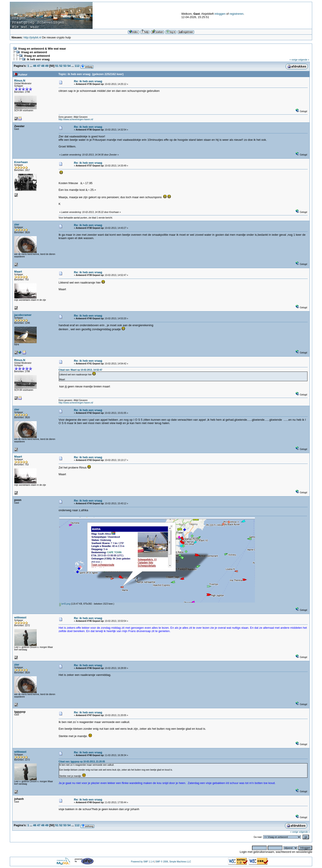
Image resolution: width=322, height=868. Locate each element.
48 (43, 66)
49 (47, 66)
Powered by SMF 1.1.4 (142, 862)
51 (57, 66)
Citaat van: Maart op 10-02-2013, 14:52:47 (80, 370)
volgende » (304, 60)
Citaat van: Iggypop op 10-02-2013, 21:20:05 (82, 762)
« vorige (294, 60)
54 (69, 66)
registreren (237, 14)
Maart (18, 272)
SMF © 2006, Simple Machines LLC (173, 862)
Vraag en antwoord (34, 52)
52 (61, 66)
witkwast (20, 617)
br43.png (65, 604)
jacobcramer (23, 315)
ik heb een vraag (38, 59)
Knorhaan (21, 162)
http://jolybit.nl (32, 37)
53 (65, 66)
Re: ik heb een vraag (88, 81)
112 (77, 66)
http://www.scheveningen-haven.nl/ (76, 119)
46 (35, 66)
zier (17, 224)
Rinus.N (20, 81)
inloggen (220, 14)
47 (39, 66)
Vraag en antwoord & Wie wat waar (42, 49)
